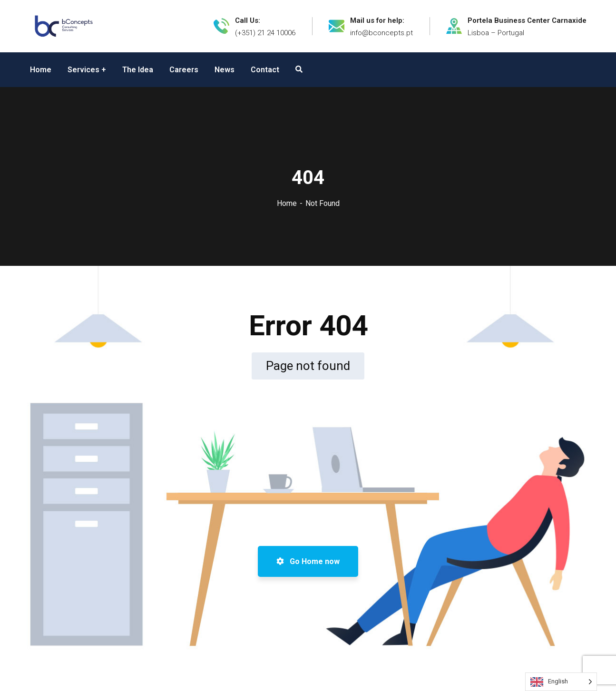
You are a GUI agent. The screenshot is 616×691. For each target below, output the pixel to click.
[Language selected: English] (561, 682)
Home (287, 203)
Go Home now (308, 561)
